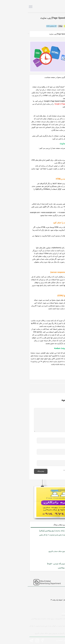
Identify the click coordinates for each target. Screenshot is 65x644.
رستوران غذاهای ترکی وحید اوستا (51, 555)
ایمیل (57, 448)
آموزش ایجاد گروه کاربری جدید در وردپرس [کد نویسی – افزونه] (41, 564)
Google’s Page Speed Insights (38, 104)
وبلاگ (33, 26)
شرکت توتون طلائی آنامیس (52, 560)
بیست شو (58, 547)
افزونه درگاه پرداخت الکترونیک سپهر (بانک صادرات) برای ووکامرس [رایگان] (37, 531)
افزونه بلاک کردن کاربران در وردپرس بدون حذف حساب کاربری (41, 551)
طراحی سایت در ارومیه (41, 613)
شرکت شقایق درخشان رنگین (52, 543)
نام (58, 436)
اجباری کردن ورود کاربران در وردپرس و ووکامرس (46, 568)
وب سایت (56, 459)
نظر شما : (56, 407)
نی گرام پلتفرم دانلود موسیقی (51, 539)
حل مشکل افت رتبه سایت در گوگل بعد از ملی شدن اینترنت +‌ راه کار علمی (37, 535)
